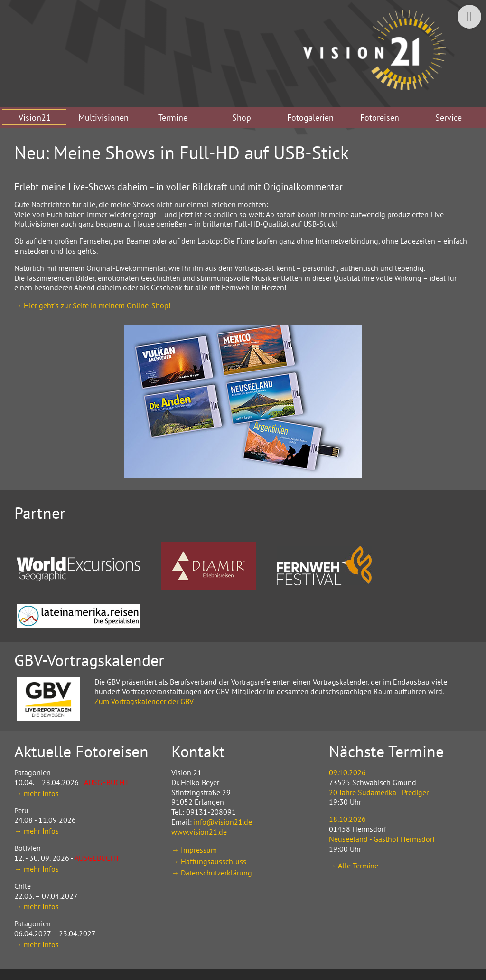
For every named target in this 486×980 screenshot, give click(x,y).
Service (449, 118)
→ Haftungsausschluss (209, 861)
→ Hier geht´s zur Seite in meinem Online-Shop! (93, 305)
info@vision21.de (223, 822)
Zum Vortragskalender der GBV (144, 701)
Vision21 (35, 118)
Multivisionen (103, 118)
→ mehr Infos (37, 793)
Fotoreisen (380, 118)
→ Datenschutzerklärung (212, 873)
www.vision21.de (199, 832)
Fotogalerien (310, 118)
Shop (242, 118)
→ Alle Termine (354, 866)
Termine (173, 118)
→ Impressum (194, 850)
